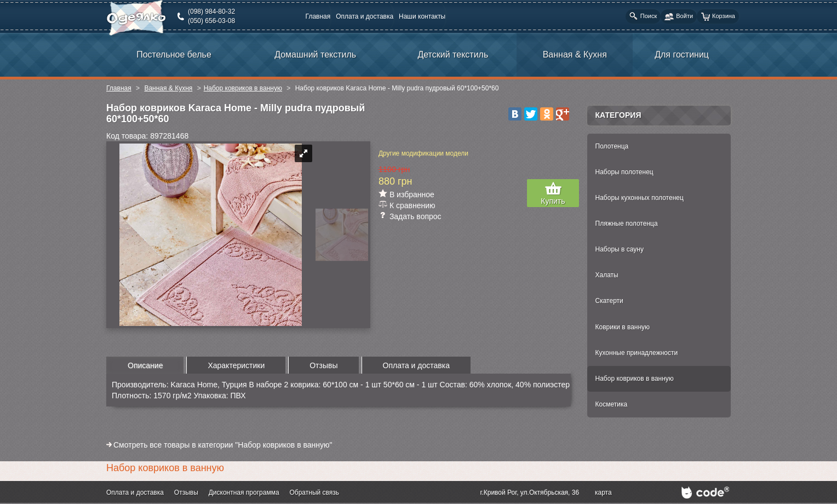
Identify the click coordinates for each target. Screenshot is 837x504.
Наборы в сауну (620, 249)
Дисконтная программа (244, 492)
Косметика (612, 404)
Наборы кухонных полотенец (640, 198)
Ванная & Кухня (168, 88)
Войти (679, 17)
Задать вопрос (415, 216)
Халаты (607, 275)
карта (603, 492)
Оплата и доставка (365, 16)
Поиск (643, 16)
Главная (318, 16)
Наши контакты (422, 16)
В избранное (412, 194)
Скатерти (609, 301)
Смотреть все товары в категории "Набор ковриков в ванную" (223, 445)
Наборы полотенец (624, 172)
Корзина (718, 17)
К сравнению (412, 205)
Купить (553, 201)
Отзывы (186, 492)
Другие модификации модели (423, 153)
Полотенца (612, 146)
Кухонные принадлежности (637, 353)
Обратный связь (314, 492)
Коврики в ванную (623, 327)
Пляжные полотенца (627, 224)
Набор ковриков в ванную (243, 88)
